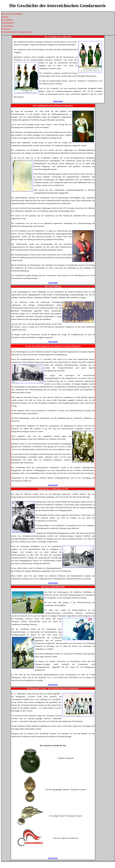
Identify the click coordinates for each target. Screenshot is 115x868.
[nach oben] (58, 101)
